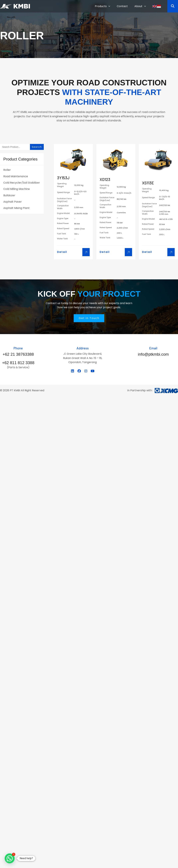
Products (102, 6)
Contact (122, 6)
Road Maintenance (16, 176)
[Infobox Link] (18, 351)
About (140, 6)
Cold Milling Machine (17, 189)
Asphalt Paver (13, 202)
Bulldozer (9, 195)
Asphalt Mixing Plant (16, 208)
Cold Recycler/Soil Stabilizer (22, 183)
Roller (7, 170)
